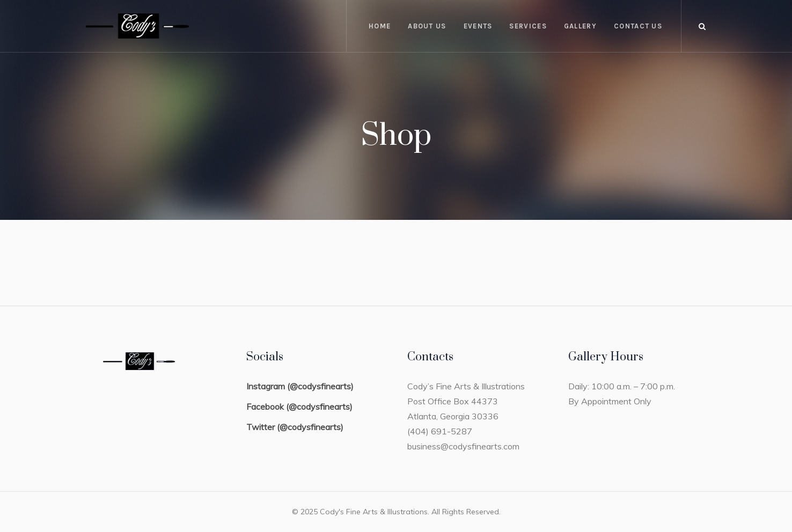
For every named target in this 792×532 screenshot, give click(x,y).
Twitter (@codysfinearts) (295, 427)
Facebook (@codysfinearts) (299, 407)
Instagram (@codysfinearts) (300, 386)
